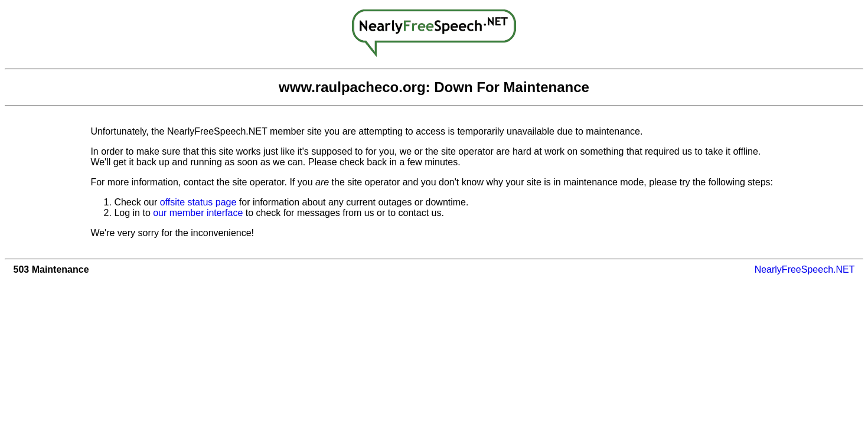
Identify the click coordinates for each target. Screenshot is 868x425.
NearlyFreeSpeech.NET (805, 269)
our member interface (198, 213)
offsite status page (198, 202)
